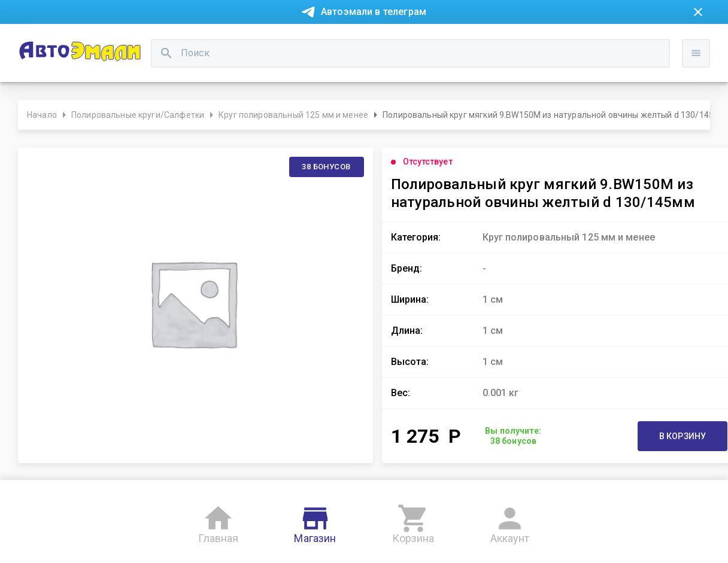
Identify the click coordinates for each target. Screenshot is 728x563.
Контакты (261, 41)
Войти (704, 93)
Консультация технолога (535, 41)
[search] (280, 81)
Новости (41, 41)
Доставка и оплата (428, 41)
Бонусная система (335, 41)
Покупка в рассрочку (118, 41)
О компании (201, 41)
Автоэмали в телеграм (374, 12)
